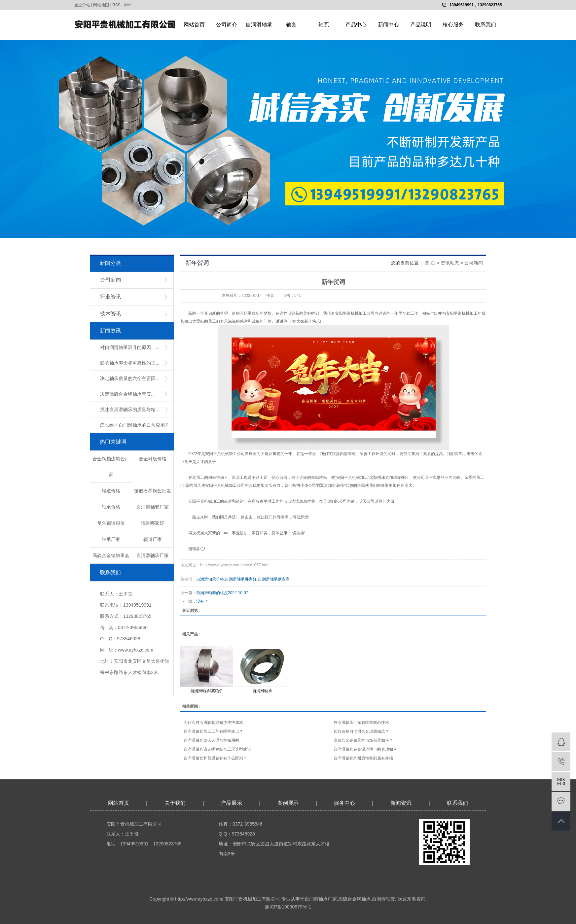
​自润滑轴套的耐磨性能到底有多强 (363, 758)
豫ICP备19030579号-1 (288, 907)
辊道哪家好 (153, 523)
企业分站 (82, 5)
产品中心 (356, 25)
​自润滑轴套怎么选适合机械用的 (211, 740)
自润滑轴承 (259, 25)
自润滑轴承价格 (210, 579)
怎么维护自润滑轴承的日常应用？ (135, 425)
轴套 (291, 25)
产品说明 (421, 25)
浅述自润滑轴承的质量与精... (130, 409)
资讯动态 (450, 263)
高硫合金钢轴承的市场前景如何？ (363, 740)
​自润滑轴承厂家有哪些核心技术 (361, 723)
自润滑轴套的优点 (212, 593)
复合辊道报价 (111, 523)
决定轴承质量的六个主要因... (130, 378)
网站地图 (101, 5)
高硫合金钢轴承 (354, 899)
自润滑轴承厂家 (153, 555)
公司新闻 (111, 280)
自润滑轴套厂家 (153, 507)
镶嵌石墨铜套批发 (153, 491)
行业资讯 (111, 297)
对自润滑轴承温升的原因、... (130, 347)
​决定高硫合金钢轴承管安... (127, 394)
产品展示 (232, 803)
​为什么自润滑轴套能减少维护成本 (213, 723)
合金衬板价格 (153, 459)
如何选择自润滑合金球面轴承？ (361, 731)
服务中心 (344, 803)
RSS (116, 5)
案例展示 (288, 803)
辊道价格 (111, 491)
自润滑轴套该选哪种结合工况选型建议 (217, 749)
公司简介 (227, 25)
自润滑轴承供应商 (274, 579)
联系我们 (486, 25)
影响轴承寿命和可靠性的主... (130, 363)
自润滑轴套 (383, 899)
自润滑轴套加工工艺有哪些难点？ (213, 731)
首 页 (430, 263)
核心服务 (453, 25)
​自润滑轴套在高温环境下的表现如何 (365, 749)
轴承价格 (111, 507)
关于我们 (175, 803)
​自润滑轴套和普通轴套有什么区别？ (215, 758)
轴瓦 (324, 25)
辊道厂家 (153, 539)
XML (128, 5)
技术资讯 (111, 314)
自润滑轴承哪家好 (241, 579)
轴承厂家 (111, 539)
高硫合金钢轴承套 (111, 555)
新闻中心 (388, 25)
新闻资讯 (402, 803)
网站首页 (194, 25)
